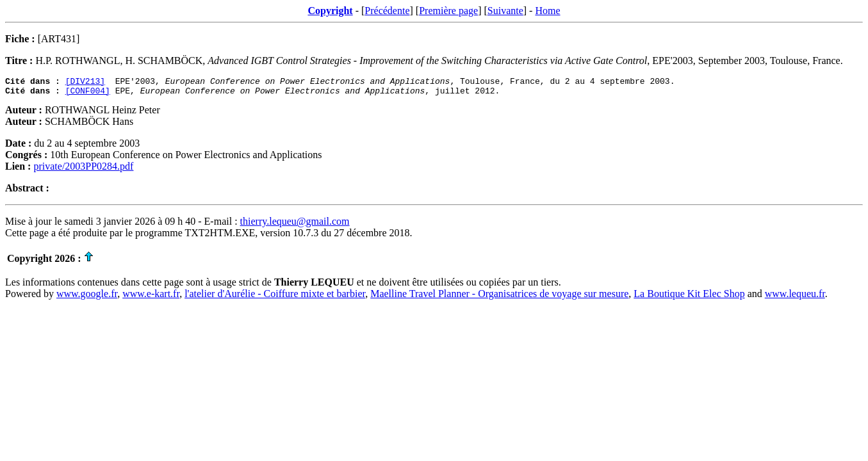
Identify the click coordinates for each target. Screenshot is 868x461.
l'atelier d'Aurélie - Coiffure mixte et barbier (275, 297)
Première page (448, 11)
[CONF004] (88, 94)
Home (547, 11)
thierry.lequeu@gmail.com (295, 225)
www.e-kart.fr (151, 297)
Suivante (505, 11)
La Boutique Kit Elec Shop (689, 297)
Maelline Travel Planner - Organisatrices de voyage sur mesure (499, 297)
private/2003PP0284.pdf (83, 170)
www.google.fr (87, 297)
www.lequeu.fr (795, 297)
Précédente (387, 11)
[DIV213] (85, 83)
